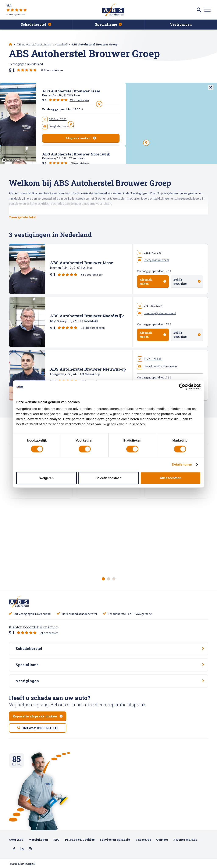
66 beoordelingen (92, 275)
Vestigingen (38, 840)
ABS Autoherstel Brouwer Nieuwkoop (88, 369)
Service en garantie (115, 840)
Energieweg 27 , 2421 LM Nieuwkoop (75, 374)
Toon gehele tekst (23, 217)
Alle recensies (49, 633)
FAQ (56, 840)
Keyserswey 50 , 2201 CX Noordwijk (74, 321)
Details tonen (182, 465)
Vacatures (143, 840)
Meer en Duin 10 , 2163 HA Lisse (71, 268)
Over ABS (16, 840)
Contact (162, 840)
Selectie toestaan (108, 478)
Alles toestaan (171, 478)
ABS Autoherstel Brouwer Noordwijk (87, 316)
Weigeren (47, 478)
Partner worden (185, 840)
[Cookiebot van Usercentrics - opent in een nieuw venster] (182, 387)
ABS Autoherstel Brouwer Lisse (81, 263)
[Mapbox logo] (11, 160)
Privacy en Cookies (80, 840)
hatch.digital (28, 864)
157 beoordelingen (93, 328)
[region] (108, 123)
